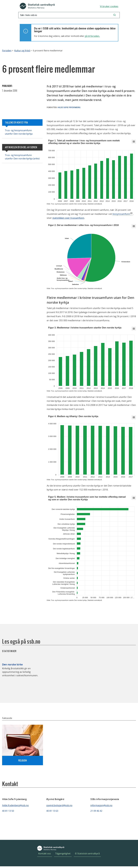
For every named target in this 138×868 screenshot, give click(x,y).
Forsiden (7, 51)
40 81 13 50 (8, 811)
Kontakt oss (45, 854)
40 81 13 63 (52, 811)
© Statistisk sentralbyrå (87, 854)
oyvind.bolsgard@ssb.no (59, 805)
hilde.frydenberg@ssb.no (15, 805)
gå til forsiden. (92, 36)
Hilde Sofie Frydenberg (69, 107)
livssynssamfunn (121, 214)
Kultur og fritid (22, 51)
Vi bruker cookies (109, 6)
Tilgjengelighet (63, 854)
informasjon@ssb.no (101, 805)
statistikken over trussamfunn (68, 218)
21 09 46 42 (96, 811)
